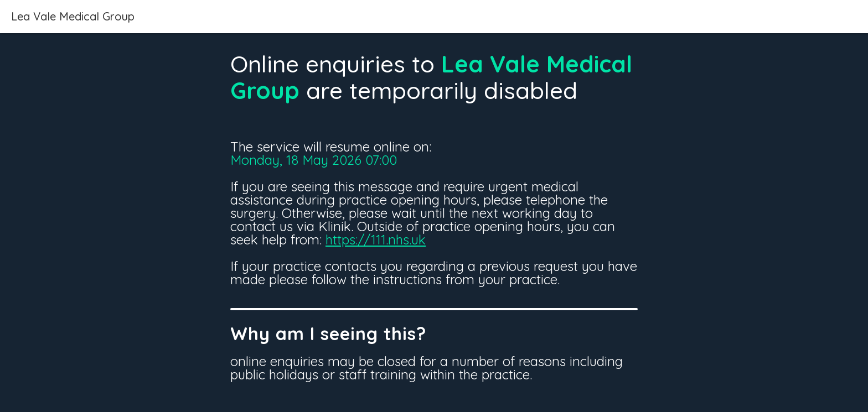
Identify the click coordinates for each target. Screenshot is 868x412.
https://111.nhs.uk (376, 239)
